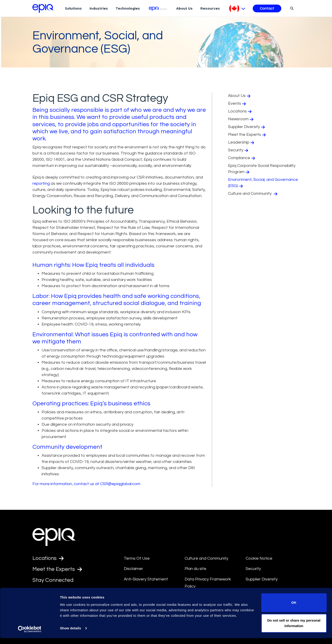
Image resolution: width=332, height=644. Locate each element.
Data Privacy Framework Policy (208, 583)
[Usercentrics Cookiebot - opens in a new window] (30, 635)
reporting (41, 183)
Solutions (73, 8)
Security (239, 150)
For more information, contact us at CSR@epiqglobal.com (86, 484)
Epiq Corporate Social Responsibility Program (262, 169)
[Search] (291, 8)
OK (294, 609)
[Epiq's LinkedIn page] (35, 592)
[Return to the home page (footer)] (43, 8)
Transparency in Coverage (271, 590)
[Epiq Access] (158, 8)
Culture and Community (253, 194)
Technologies (128, 8)
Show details (70, 634)
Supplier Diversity (247, 127)
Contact (267, 8)
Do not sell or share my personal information (294, 629)
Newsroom (241, 119)
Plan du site (195, 569)
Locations (240, 111)
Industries (99, 8)
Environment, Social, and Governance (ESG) (263, 183)
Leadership (242, 142)
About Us (184, 8)
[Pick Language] (237, 8)
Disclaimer (133, 569)
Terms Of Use (137, 558)
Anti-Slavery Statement (146, 579)
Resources (210, 8)
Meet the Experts (247, 135)
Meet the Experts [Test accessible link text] (58, 569)
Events (238, 104)
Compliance (242, 158)
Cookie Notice (259, 558)
